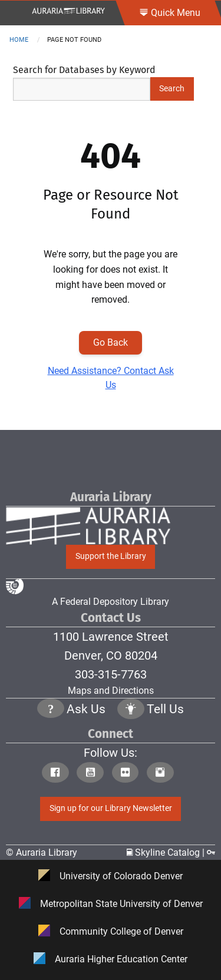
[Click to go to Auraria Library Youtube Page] (93, 774)
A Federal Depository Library (88, 593)
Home (19, 40)
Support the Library (111, 556)
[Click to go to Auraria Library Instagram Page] (163, 774)
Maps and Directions (111, 691)
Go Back (111, 342)
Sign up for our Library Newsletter (111, 808)
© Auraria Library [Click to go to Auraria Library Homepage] (42, 852)
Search (172, 89)
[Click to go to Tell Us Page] (131, 710)
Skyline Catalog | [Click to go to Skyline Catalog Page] (167, 852)
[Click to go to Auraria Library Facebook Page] (58, 774)
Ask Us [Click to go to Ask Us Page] (86, 709)
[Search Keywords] (82, 89)
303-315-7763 (111, 674)
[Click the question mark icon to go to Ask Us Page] (51, 710)
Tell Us (165, 709)
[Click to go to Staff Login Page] (211, 852)
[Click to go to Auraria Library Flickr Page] (128, 774)
